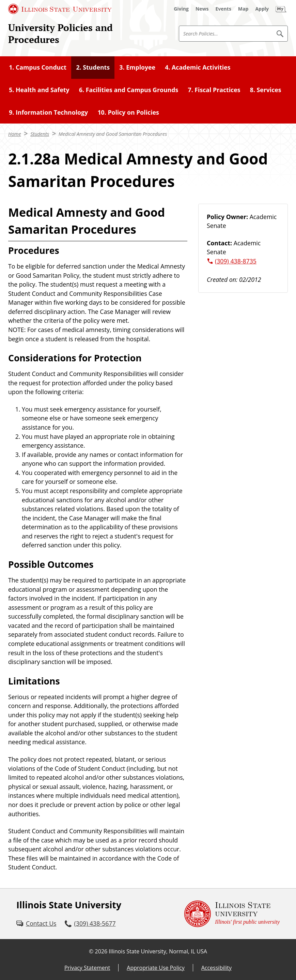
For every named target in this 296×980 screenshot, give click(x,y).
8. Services (266, 90)
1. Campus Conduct (38, 67)
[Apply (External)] (262, 9)
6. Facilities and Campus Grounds (129, 90)
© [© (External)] (91, 951)
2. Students (93, 67)
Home (15, 134)
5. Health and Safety (39, 90)
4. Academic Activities (198, 67)
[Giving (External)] (181, 9)
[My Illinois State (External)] (281, 9)
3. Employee (137, 67)
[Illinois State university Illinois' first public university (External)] (232, 914)
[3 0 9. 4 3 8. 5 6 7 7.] (90, 924)
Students (40, 134)
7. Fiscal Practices (214, 90)
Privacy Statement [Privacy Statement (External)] (87, 968)
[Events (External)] (223, 9)
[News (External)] (202, 9)
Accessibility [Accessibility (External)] (216, 968)
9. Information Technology (48, 112)
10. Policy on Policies (128, 112)
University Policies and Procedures (60, 33)
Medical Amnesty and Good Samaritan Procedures (113, 134)
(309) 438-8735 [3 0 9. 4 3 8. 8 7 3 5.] (236, 261)
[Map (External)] (243, 9)
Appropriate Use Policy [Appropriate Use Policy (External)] (155, 968)
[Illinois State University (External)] (60, 9)
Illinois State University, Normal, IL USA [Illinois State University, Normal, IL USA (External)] (158, 951)
